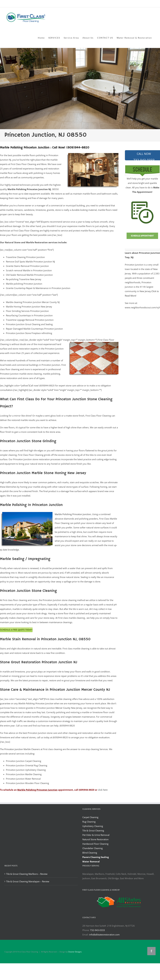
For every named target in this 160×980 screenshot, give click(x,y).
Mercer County (63, 708)
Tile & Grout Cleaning (93, 830)
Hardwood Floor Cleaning (95, 844)
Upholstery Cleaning (93, 826)
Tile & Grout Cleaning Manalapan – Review (28, 881)
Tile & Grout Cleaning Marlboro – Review (27, 874)
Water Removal (91, 861)
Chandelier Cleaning (92, 848)
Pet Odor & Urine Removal (96, 835)
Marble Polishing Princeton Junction (73, 514)
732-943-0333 (97, 930)
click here (103, 790)
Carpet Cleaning (90, 817)
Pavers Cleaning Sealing (96, 857)
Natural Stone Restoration (95, 839)
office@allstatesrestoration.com (142, 4)
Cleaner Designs (75, 952)
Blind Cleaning (90, 853)
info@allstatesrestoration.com (104, 935)
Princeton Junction (14, 749)
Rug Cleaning (89, 822)
